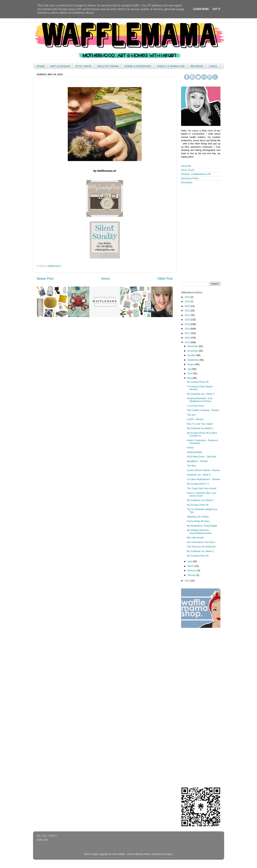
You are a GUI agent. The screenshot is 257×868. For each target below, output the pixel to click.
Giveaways (187, 182)
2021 (188, 315)
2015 (188, 342)
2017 (188, 333)
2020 (188, 320)
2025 (188, 297)
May (190, 378)
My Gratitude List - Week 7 (201, 394)
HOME (41, 66)
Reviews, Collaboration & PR (196, 174)
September (193, 360)
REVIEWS (197, 66)
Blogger (169, 854)
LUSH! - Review (195, 419)
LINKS (213, 66)
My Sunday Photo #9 (198, 382)
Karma (190, 448)
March (191, 566)
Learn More (201, 9)
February (192, 571)
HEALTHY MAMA (108, 66)
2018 (188, 329)
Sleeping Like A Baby (198, 517)
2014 (188, 581)
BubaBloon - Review (197, 461)
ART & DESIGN (60, 66)
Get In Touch (188, 170)
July (190, 369)
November (193, 351)
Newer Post (45, 279)
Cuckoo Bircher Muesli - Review (203, 470)
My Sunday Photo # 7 (198, 484)
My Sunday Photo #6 (198, 505)
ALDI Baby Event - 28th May (202, 457)
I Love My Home (195, 406)
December (193, 346)
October (192, 355)
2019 (188, 324)
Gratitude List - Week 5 (199, 475)
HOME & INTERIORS (138, 66)
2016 (188, 338)
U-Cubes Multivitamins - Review (203, 479)
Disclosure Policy (190, 178)
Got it (216, 9)
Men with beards (195, 538)
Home (105, 279)
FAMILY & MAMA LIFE (171, 66)
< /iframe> (200, 233)
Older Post (165, 279)
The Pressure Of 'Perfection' (201, 547)
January (192, 575)
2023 (188, 306)
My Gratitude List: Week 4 (200, 500)
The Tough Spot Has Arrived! (202, 488)
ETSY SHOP (84, 66)
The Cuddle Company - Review (203, 410)
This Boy (191, 466)
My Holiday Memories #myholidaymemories (199, 532)
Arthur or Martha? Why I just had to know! (201, 494)
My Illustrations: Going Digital (202, 526)
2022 (188, 311)
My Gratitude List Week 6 (200, 428)
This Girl (191, 415)
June (190, 373)
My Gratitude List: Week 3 (200, 551)
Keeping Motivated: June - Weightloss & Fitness (200, 400)
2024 (188, 302)
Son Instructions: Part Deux (201, 542)
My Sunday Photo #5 (198, 556)
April (190, 561)
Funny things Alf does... (199, 521)
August (191, 364)
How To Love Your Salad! (200, 424)
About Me (186, 166)
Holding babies (195, 452)
